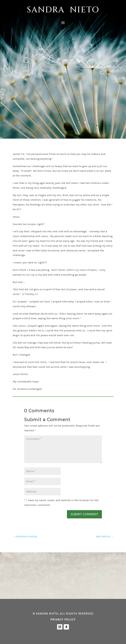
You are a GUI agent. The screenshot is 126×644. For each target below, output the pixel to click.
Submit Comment (84, 514)
